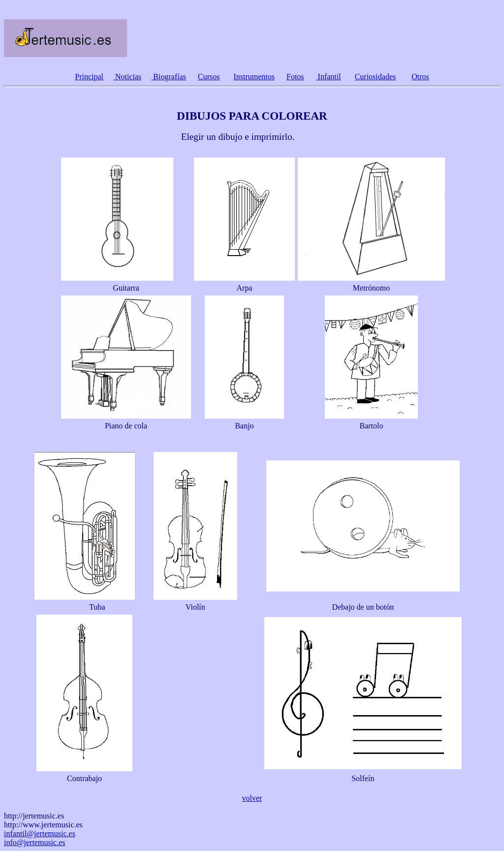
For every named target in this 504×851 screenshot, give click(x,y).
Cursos (209, 77)
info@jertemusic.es (34, 842)
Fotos (295, 77)
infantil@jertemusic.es (40, 834)
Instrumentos (254, 77)
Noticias (127, 77)
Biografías (169, 77)
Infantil (329, 77)
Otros (420, 77)
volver (252, 798)
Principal (89, 77)
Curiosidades (376, 77)
